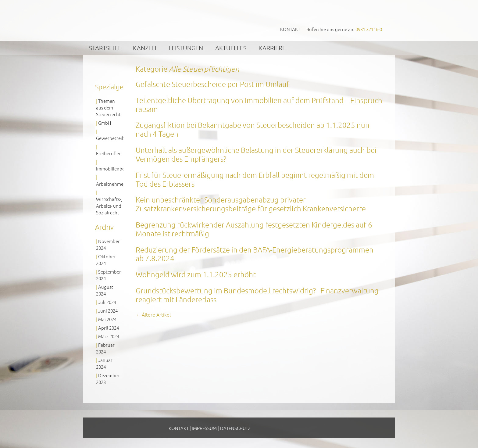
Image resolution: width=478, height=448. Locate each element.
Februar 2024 (105, 348)
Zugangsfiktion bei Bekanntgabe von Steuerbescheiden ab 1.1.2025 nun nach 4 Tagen (253, 129)
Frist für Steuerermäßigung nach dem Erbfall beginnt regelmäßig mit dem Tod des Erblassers (255, 179)
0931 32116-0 (369, 29)
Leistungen (186, 48)
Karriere (272, 48)
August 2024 (105, 290)
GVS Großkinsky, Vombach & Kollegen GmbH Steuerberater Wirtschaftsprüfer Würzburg (142, 20)
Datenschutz (235, 428)
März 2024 (109, 336)
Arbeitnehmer (111, 184)
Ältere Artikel (153, 314)
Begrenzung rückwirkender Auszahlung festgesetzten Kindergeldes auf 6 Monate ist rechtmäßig (254, 229)
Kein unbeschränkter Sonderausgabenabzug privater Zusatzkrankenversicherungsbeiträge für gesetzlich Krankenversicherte (251, 204)
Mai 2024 (107, 319)
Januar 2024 (104, 363)
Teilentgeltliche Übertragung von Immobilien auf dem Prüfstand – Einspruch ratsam (259, 104)
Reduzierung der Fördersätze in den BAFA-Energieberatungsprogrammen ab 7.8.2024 (255, 254)
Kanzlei (145, 48)
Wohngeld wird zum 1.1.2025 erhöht (196, 274)
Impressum (204, 428)
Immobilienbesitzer (116, 168)
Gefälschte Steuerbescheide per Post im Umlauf (212, 84)
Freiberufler (108, 153)
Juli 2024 (107, 302)
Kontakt (290, 29)
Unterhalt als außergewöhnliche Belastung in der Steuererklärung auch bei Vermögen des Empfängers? (256, 154)
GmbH (105, 123)
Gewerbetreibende (116, 138)
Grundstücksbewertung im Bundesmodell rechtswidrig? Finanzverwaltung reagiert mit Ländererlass (257, 295)
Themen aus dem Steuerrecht (108, 108)
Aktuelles (231, 48)
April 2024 (109, 328)
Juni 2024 (108, 311)
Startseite (105, 48)
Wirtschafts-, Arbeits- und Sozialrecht (109, 206)
